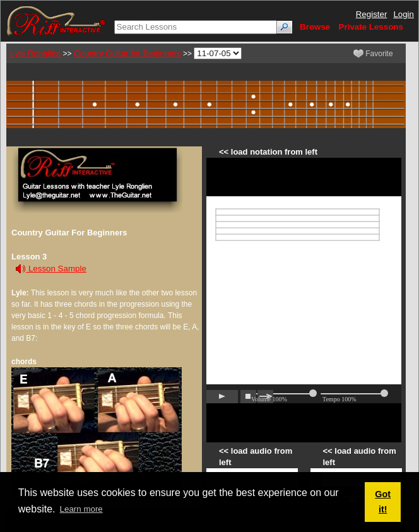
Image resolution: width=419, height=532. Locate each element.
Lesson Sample (51, 269)
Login (404, 14)
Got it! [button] (383, 502)
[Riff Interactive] (56, 21)
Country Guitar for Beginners (127, 53)
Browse (315, 27)
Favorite (373, 54)
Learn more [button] (81, 509)
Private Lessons (371, 27)
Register (372, 14)
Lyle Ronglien (35, 53)
